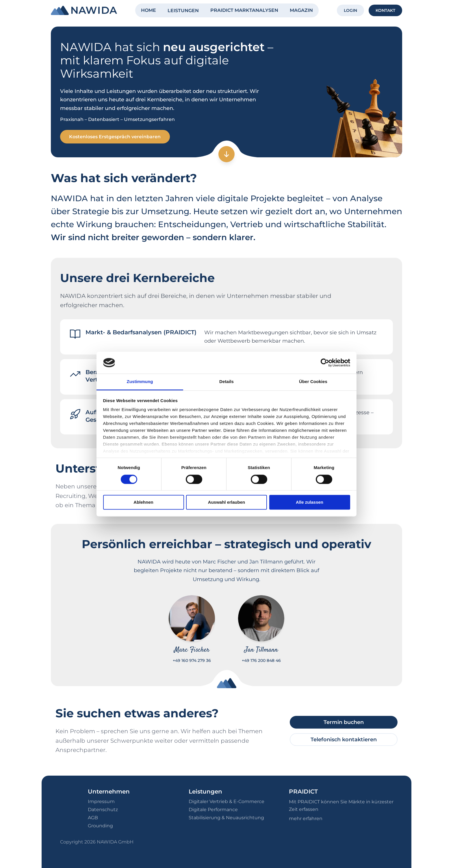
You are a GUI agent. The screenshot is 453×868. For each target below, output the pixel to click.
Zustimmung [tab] (140, 382)
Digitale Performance (213, 810)
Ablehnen (143, 502)
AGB (93, 818)
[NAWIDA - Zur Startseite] (84, 10)
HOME (148, 10)
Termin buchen (344, 722)
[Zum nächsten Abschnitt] (226, 154)
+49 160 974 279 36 (192, 661)
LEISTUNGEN (183, 11)
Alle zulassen (310, 502)
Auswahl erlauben (226, 502)
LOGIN (350, 10)
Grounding (100, 826)
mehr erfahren (306, 818)
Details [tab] (226, 382)
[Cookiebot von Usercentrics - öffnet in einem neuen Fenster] (325, 363)
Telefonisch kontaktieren (344, 740)
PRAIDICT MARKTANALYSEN (244, 10)
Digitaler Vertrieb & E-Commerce (226, 801)
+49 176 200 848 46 (261, 661)
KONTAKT (385, 10)
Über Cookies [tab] (313, 382)
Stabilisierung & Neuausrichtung (226, 818)
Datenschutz (103, 810)
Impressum (101, 801)
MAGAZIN (301, 10)
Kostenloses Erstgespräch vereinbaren (115, 137)
